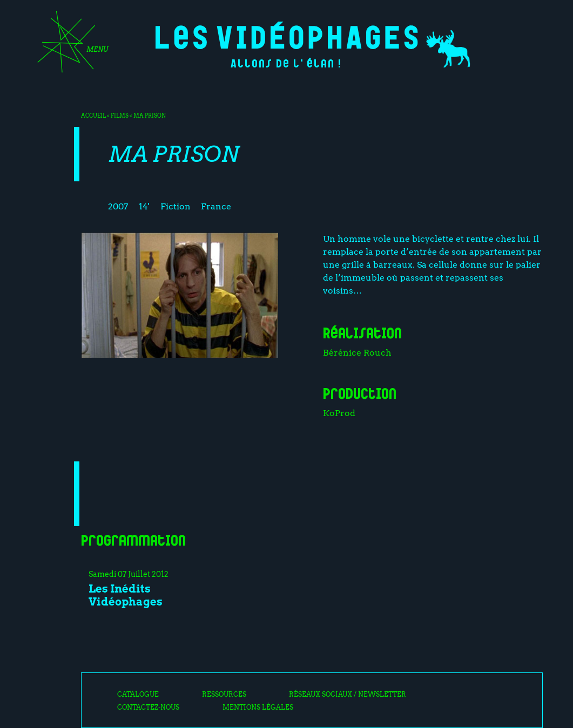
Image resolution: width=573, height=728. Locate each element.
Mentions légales (258, 707)
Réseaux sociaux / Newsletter (348, 695)
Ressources (224, 695)
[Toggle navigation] (69, 45)
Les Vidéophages (286, 35)
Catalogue (138, 695)
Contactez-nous (148, 707)
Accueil (93, 115)
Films (120, 115)
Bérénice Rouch (357, 353)
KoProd (339, 413)
